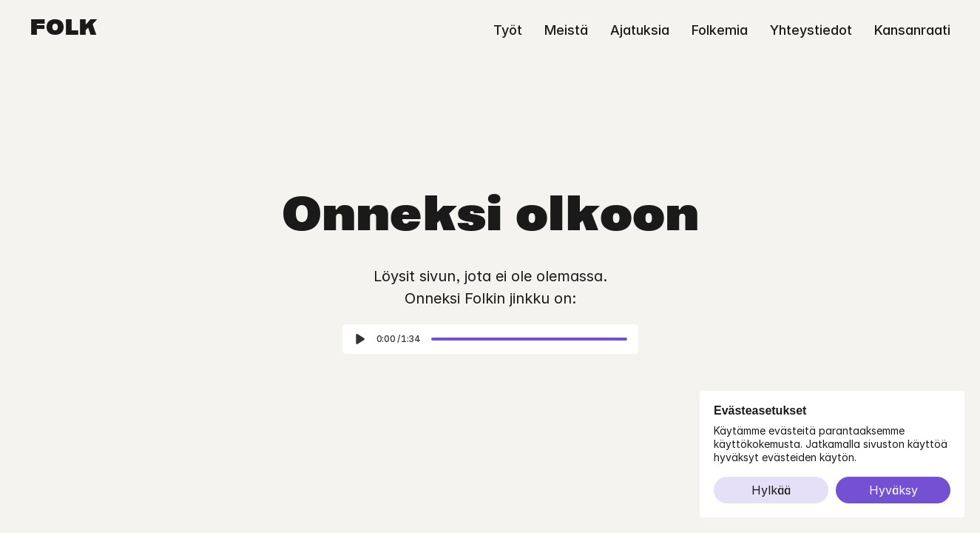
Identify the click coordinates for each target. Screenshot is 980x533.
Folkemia (720, 30)
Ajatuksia (640, 30)
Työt (508, 30)
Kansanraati (912, 30)
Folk (63, 30)
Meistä (566, 30)
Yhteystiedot (811, 30)
